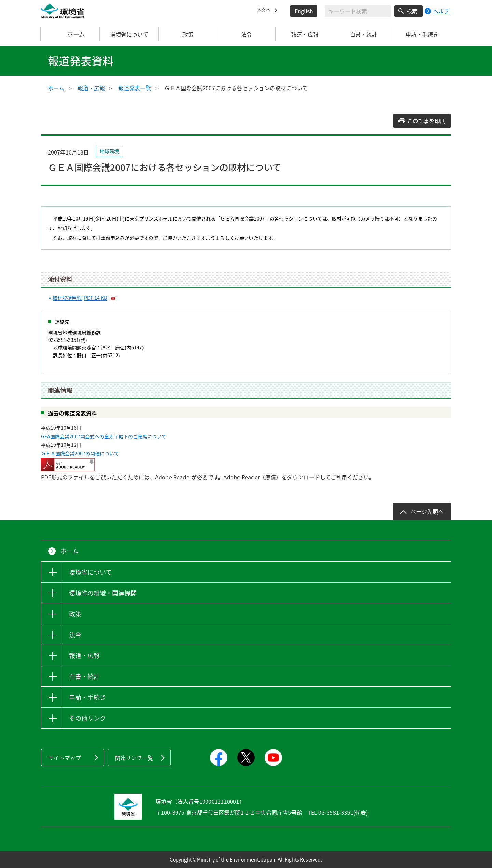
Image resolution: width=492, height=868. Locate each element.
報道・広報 (91, 88)
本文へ (265, 11)
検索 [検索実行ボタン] (412, 11)
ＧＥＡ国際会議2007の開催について (80, 453)
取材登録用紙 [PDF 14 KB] (81, 298)
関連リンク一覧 (134, 758)
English (304, 11)
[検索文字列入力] (358, 11)
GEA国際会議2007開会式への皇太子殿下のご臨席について (104, 436)
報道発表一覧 (135, 88)
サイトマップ (65, 758)
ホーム (71, 34)
